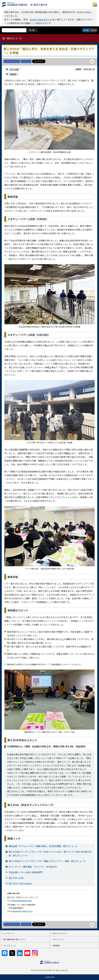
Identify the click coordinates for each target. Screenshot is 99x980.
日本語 (86, 30)
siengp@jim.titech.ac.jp (22, 911)
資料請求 (56, 945)
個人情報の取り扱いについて (15, 939)
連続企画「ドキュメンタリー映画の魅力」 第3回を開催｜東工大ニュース (43, 846)
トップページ (9, 933)
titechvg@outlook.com (22, 901)
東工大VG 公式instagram (20, 883)
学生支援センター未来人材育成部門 (25, 872)
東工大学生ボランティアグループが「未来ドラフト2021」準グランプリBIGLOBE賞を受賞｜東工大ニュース (50, 854)
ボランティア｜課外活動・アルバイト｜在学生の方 (33, 867)
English (94, 30)
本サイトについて (60, 933)
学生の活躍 (14, 69)
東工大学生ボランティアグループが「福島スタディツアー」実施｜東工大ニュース (47, 861)
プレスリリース (10, 945)
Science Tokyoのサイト (41, 19)
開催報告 (13, 74)
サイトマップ (58, 939)
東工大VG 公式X (16, 878)
